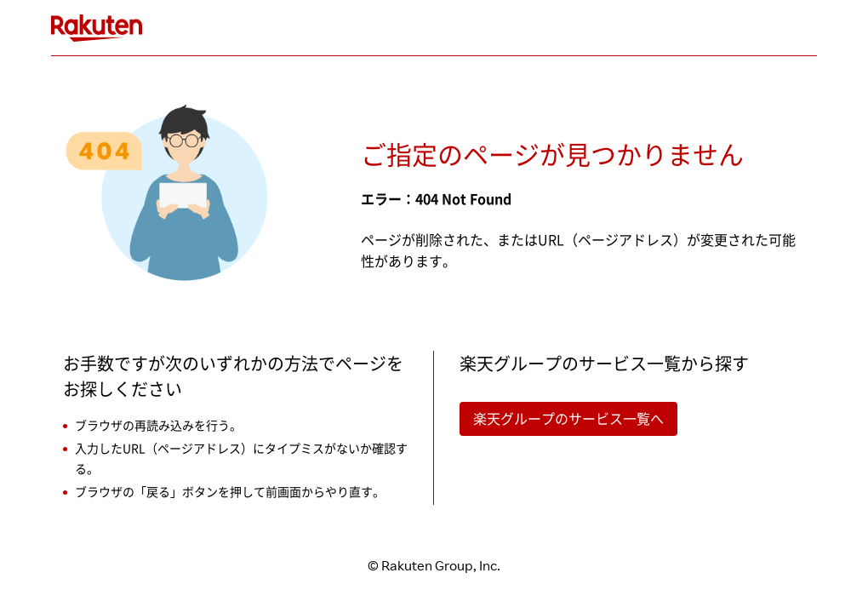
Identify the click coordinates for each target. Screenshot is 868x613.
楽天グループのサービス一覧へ (568, 419)
